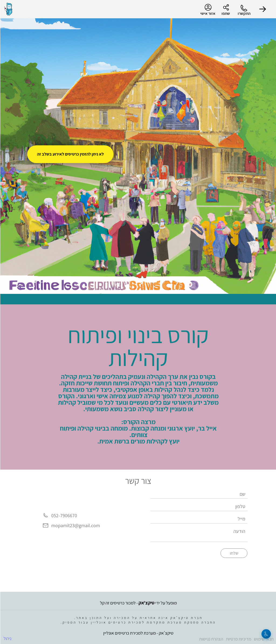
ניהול (7, 638)
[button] (263, 9)
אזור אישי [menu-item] (208, 10)
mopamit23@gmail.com (75, 526)
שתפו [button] (225, 13)
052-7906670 (64, 515)
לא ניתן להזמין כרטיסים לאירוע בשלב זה (70, 154)
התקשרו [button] (244, 13)
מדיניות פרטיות (238, 639)
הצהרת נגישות (211, 639)
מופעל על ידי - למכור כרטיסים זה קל (138, 603)
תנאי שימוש (263, 639)
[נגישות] (266, 634)
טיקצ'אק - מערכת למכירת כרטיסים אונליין (138, 633)
